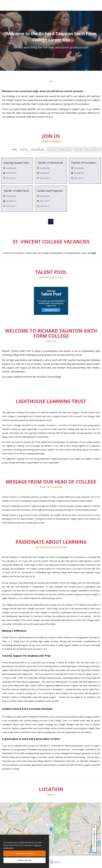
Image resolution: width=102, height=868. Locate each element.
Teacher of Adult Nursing (17, 191)
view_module (32, 149)
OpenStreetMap (86, 855)
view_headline (87, 149)
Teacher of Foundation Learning (85, 163)
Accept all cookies (25, 853)
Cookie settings (25, 860)
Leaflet (76, 855)
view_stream (59, 149)
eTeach (51, 862)
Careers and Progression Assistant (51, 191)
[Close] (46, 839)
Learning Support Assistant (17, 163)
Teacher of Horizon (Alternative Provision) (51, 163)
